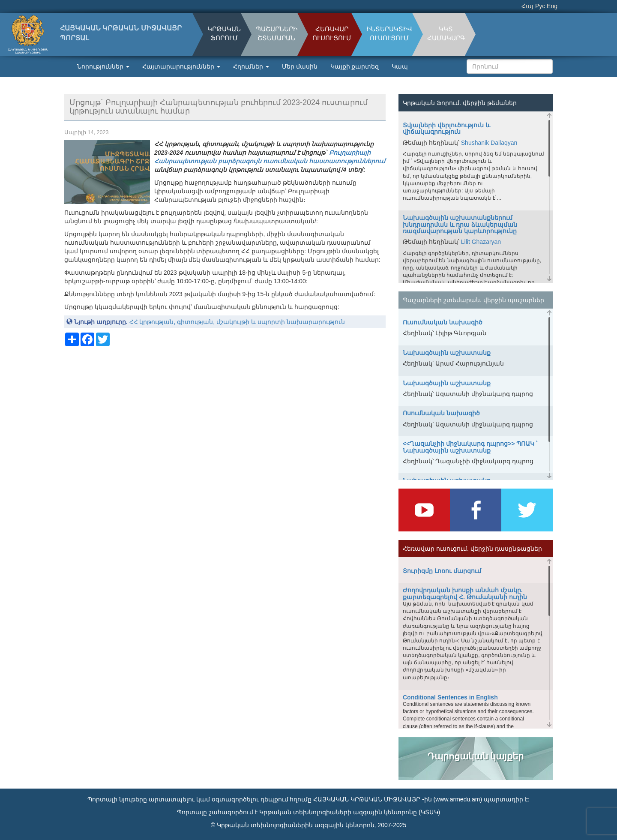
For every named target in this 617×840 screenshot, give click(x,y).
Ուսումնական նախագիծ (443, 322)
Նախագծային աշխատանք (447, 353)
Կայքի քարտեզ (355, 66)
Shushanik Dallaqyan (489, 143)
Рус (540, 6)
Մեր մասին (300, 66)
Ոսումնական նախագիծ (441, 413)
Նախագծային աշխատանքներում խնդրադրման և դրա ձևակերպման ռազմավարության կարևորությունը (460, 224)
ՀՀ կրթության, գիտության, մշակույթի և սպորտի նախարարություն (237, 322)
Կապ (400, 66)
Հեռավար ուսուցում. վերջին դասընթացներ (472, 549)
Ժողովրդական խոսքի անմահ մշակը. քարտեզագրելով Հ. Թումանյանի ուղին (465, 593)
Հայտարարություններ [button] (181, 66)
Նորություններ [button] (103, 66)
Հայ (527, 6)
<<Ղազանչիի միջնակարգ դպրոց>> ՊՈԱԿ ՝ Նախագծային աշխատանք (470, 447)
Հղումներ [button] (251, 66)
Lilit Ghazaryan (481, 242)
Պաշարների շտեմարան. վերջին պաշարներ (473, 300)
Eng (552, 6)
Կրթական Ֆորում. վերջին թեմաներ (460, 103)
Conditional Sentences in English (450, 697)
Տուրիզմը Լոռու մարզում (442, 571)
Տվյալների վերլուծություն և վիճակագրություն (446, 128)
